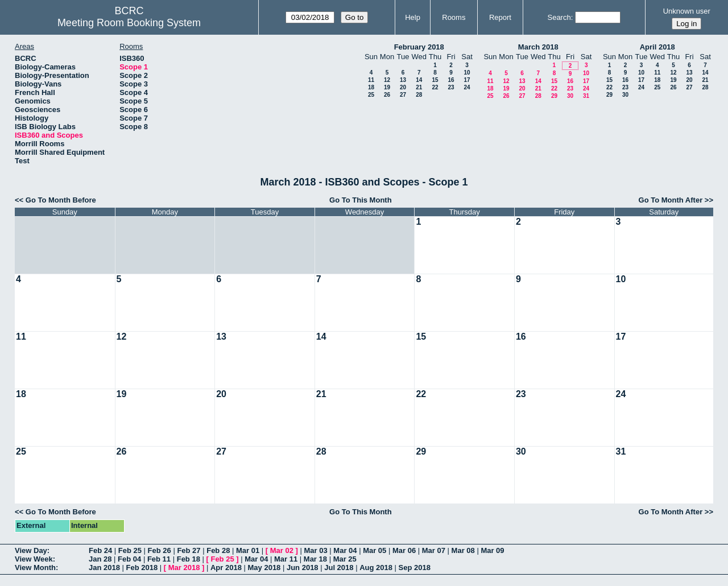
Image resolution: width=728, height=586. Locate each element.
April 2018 (657, 47)
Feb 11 (159, 559)
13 (403, 80)
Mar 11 (286, 559)
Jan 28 (100, 559)
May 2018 (264, 568)
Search (559, 17)
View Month (35, 568)
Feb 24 (100, 550)
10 (467, 73)
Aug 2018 (376, 568)
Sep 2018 (415, 568)
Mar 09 (492, 550)
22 (435, 87)
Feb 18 (189, 559)
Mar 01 (248, 550)
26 (387, 95)
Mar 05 (375, 550)
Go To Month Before (61, 200)
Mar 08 (463, 550)
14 (419, 80)
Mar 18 (315, 559)
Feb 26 (160, 550)
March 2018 (538, 47)
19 (387, 87)
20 (403, 87)
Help (413, 17)
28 (419, 95)
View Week (34, 559)
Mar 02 (282, 550)
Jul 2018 (339, 568)
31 (586, 96)
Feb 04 (129, 559)
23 (451, 87)
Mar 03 (316, 550)
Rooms (454, 17)
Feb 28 (218, 550)
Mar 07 (434, 550)
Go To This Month (361, 200)
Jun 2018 (303, 568)
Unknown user (687, 11)
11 (371, 80)
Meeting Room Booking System (129, 23)
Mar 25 (345, 559)
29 (554, 96)
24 (467, 87)
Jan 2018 (104, 568)
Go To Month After (671, 200)
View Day (31, 550)
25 (371, 95)
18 (371, 87)
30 (570, 96)
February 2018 (419, 47)
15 (435, 80)
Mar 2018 (184, 568)
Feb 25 (130, 550)
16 (451, 80)
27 (403, 95)
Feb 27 (189, 550)
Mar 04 (345, 550)
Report (500, 17)
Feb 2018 (142, 568)
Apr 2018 (226, 568)
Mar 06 (404, 550)
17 (467, 80)
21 (419, 87)
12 (387, 80)
